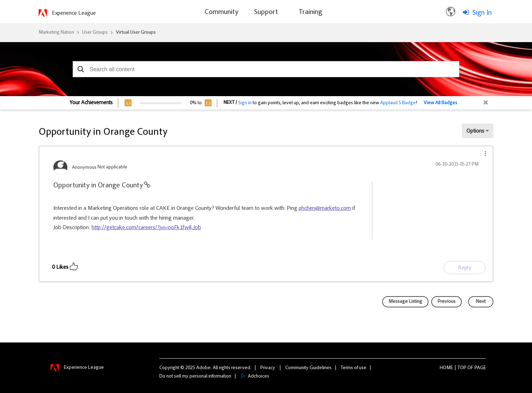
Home (446, 368)
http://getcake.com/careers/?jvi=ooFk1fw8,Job (146, 228)
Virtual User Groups (136, 33)
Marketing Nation (56, 33)
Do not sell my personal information (195, 377)
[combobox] (266, 69)
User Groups (95, 33)
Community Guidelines (308, 368)
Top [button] (462, 368)
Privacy (268, 368)
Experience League (74, 13)
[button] (81, 69)
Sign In (482, 13)
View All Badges (440, 103)
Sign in (245, 103)
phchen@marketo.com (325, 208)
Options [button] (475, 131)
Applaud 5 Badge (398, 103)
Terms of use (354, 368)
